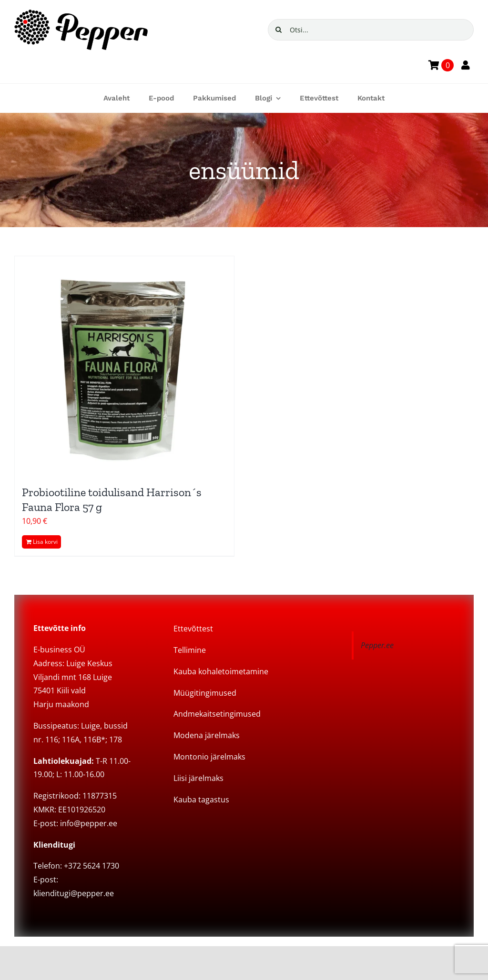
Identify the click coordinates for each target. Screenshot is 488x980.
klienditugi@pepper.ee (74, 893)
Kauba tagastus (201, 800)
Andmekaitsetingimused (217, 714)
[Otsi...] (371, 30)
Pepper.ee (377, 645)
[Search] (279, 30)
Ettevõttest (193, 629)
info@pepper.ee (89, 823)
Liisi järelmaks (198, 778)
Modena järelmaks (207, 735)
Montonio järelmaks (209, 757)
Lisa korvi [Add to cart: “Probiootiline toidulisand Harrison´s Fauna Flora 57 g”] (45, 542)
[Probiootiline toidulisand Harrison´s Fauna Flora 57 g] (124, 366)
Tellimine (190, 650)
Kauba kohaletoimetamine (221, 671)
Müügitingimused (205, 693)
